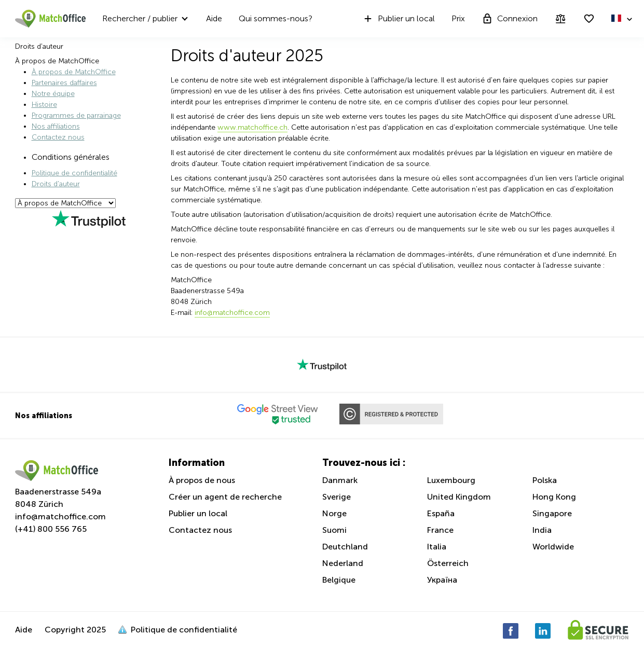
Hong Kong (554, 497)
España (441, 513)
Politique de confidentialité (74, 173)
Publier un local (399, 19)
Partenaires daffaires (64, 83)
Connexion (510, 19)
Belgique (339, 580)
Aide (214, 18)
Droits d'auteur (56, 184)
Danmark (340, 480)
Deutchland (345, 547)
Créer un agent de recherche (225, 497)
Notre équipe (53, 94)
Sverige (337, 497)
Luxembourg (451, 480)
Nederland (343, 563)
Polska (545, 480)
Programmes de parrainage (76, 115)
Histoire (44, 105)
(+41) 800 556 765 (51, 529)
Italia (437, 547)
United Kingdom (459, 497)
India (542, 530)
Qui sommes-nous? (276, 18)
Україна (442, 580)
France (440, 530)
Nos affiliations (56, 126)
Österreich (448, 563)
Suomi (334, 530)
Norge (334, 513)
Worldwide (553, 547)
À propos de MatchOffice (74, 72)
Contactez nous (58, 137)
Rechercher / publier (140, 18)
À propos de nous (202, 480)
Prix (458, 18)
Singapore (552, 513)
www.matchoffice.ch (252, 127)
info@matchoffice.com (60, 516)
